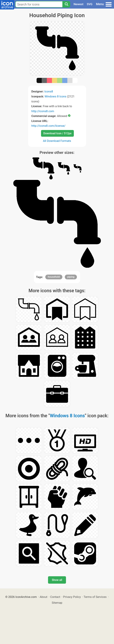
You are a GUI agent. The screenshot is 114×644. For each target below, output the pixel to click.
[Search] (66, 4)
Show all (57, 580)
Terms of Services (95, 597)
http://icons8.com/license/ (49, 126)
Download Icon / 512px (57, 133)
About (43, 597)
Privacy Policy (72, 597)
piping (71, 277)
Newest (79, 4)
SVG (90, 4)
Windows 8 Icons (55, 96)
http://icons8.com (43, 111)
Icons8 (49, 91)
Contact (55, 597)
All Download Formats (57, 141)
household (54, 277)
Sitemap (57, 603)
